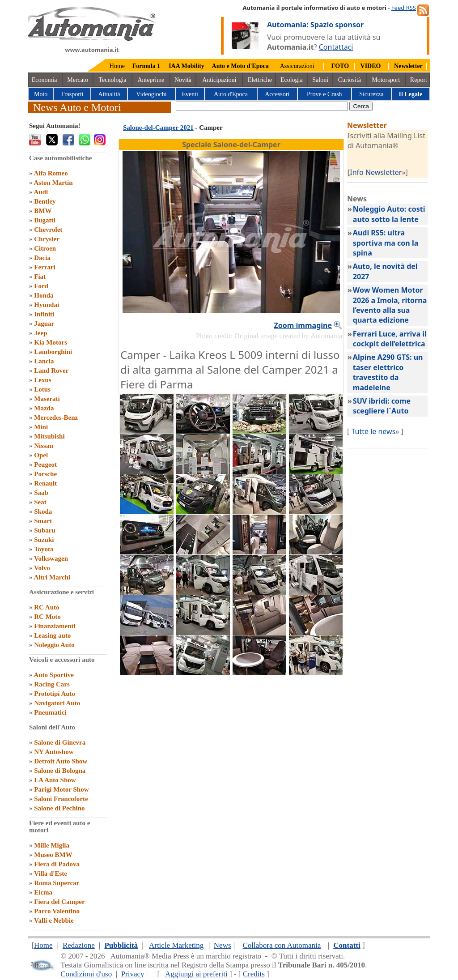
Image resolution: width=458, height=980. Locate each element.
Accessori (277, 94)
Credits (254, 974)
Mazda (44, 408)
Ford (41, 286)
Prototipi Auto (55, 694)
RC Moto (47, 617)
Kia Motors (51, 342)
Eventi (190, 94)
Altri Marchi (52, 577)
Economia (45, 80)
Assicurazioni (297, 66)
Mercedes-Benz (56, 418)
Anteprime (151, 80)
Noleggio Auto (54, 645)
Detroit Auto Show (61, 761)
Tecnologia (113, 80)
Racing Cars (52, 684)
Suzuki (44, 540)
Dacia (42, 258)
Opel (41, 455)
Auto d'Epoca (231, 94)
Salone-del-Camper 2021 (158, 128)
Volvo (42, 568)
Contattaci (336, 47)
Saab (41, 493)
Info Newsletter (376, 172)
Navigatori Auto (57, 703)
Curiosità (350, 80)
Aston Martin (53, 183)
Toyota (44, 549)
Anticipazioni (219, 80)
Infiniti (44, 314)
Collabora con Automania (282, 945)
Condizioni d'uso (86, 974)
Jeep (40, 333)
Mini (41, 427)
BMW (43, 211)
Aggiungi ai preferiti (196, 974)
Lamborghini (53, 352)
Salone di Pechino (59, 808)
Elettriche (260, 80)
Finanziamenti (55, 626)
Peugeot (45, 464)
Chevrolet (48, 230)
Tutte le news (373, 431)
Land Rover (51, 371)
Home (117, 66)
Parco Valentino (57, 911)
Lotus (42, 389)
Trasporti (72, 94)
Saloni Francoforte (61, 799)
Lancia (44, 361)
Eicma (43, 892)
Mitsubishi (49, 436)
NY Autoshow (54, 752)
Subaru (45, 530)
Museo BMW (53, 855)
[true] (262, 106)
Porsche (45, 474)
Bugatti (45, 220)
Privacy (133, 974)
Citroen (45, 248)
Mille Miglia (52, 845)
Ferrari (45, 267)
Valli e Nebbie (54, 920)
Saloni (320, 80)
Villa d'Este (51, 873)
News (223, 945)
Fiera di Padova (57, 864)
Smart (43, 521)
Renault (45, 483)
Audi (41, 192)
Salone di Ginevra (60, 742)
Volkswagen (51, 558)
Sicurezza (371, 94)
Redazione (79, 945)
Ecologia (292, 80)
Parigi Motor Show (61, 789)
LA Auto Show (55, 780)
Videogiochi (151, 94)
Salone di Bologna (60, 771)
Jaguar (44, 324)
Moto (41, 94)
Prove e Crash (324, 94)
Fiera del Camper (59, 902)
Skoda (43, 511)
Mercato (78, 80)
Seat (40, 502)
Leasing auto (52, 635)
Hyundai (47, 305)
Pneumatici (50, 712)
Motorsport (386, 80)
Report (419, 80)
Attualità (109, 94)
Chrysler (47, 239)
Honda (44, 295)
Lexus (42, 380)
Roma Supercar (57, 883)
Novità (183, 80)
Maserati (47, 399)
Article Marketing (176, 945)
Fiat (40, 277)
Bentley (45, 201)
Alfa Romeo (51, 173)
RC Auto (47, 607)
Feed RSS (404, 8)
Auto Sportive (54, 675)
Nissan (44, 446)
